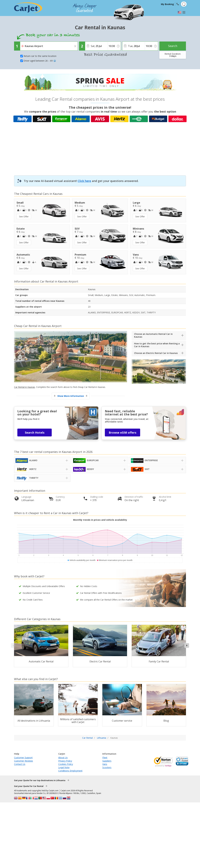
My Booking (167, 4)
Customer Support (23, 758)
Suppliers (107, 761)
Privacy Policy (65, 761)
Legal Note (64, 767)
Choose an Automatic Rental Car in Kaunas (153, 335)
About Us (63, 758)
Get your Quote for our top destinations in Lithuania (40, 780)
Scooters (107, 767)
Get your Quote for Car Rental (29, 786)
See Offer (24, 216)
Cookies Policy (66, 764)
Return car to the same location (40, 56)
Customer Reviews (24, 761)
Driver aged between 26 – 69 (40, 61)
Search (173, 46)
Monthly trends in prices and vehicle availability (100, 520)
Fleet (105, 758)
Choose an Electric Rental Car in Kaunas (156, 353)
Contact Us (20, 764)
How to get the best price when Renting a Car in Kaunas (157, 345)
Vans (105, 764)
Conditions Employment (70, 771)
